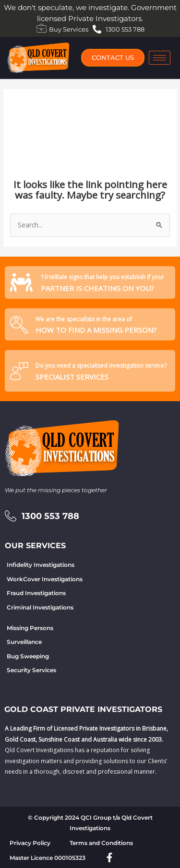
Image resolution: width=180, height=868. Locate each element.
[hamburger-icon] (160, 58)
